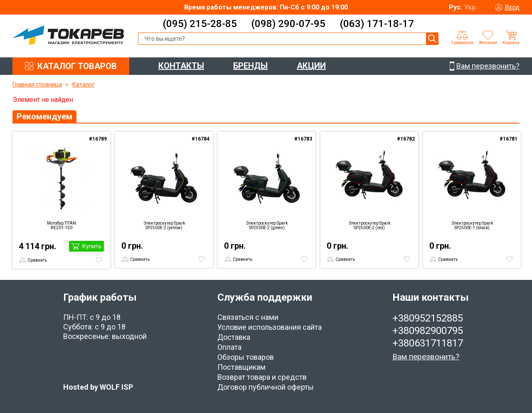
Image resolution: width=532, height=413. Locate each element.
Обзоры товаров (246, 357)
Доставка (234, 337)
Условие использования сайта (270, 327)
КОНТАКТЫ (181, 66)
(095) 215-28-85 (200, 24)
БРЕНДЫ (250, 66)
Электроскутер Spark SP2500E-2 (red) (369, 225)
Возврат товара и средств (262, 377)
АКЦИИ (311, 66)
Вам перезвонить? (426, 357)
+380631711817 (428, 343)
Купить (92, 246)
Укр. (471, 7)
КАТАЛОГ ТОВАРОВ (77, 66)
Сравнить (37, 260)
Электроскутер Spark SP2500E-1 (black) (472, 225)
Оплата (229, 347)
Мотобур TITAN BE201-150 (62, 225)
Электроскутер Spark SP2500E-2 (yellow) (164, 225)
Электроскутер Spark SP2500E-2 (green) (267, 225)
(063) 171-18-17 (377, 24)
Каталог (84, 84)
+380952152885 (428, 318)
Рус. (456, 7)
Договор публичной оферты (266, 387)
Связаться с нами (248, 317)
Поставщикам (241, 367)
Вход (512, 7)
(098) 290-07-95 (288, 24)
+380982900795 (428, 331)
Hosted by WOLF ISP (98, 387)
